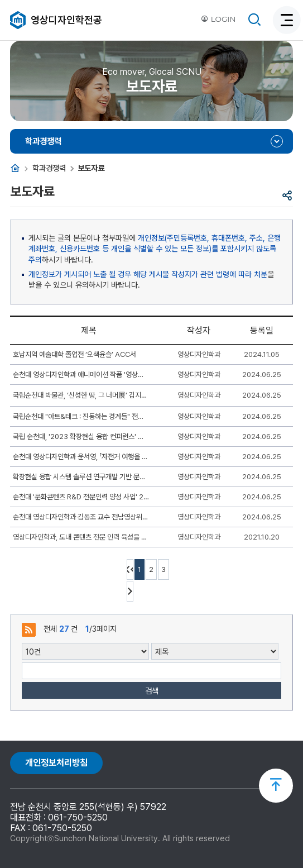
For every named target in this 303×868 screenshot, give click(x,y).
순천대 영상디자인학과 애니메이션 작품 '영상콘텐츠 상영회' (81, 375)
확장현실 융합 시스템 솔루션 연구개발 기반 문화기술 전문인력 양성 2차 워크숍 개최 (81, 477)
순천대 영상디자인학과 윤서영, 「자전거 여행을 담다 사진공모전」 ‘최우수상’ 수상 (81, 457)
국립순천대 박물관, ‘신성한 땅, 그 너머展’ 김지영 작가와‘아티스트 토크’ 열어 (81, 395)
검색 (152, 691)
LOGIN (218, 19)
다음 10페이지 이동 (130, 591)
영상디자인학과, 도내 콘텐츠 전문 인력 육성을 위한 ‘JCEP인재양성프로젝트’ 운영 (81, 537)
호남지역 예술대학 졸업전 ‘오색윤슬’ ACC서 (74, 354)
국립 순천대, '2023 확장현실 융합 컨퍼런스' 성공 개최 (81, 437)
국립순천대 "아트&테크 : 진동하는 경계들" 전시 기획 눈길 (81, 416)
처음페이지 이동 (130, 569)
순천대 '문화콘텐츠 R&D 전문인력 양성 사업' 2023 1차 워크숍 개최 (81, 497)
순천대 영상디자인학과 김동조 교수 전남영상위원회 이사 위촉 (81, 517)
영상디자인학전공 (66, 20)
